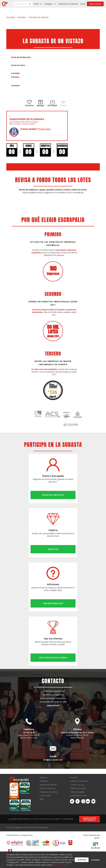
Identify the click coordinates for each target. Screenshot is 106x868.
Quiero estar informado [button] (89, 819)
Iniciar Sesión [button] (95, 4)
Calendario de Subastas (68, 4)
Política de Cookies (78, 788)
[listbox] (38, 4)
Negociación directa (48, 785)
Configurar (95, 860)
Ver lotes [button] (53, 549)
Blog (42, 799)
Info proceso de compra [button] (53, 658)
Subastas (43, 778)
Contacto (74, 778)
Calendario (44, 781)
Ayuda (83, 4)
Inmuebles (22, 17)
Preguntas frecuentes (49, 792)
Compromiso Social (78, 796)
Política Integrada (77, 792)
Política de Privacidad (79, 781)
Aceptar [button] (82, 860)
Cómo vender (45, 796)
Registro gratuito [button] (53, 495)
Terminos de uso (77, 785)
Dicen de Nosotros (48, 788)
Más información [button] (53, 603)
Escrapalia (11, 17)
